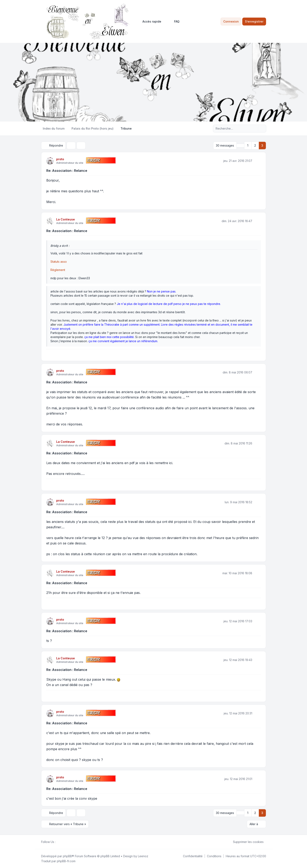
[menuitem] (150, 22)
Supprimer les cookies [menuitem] (246, 842)
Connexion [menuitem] (231, 21)
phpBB (67, 856)
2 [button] (255, 145)
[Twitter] (61, 842)
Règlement (58, 270)
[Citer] (257, 161)
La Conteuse (66, 219)
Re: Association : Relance (67, 171)
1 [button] (248, 145)
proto (60, 159)
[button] (240, 146)
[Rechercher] (254, 129)
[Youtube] (65, 842)
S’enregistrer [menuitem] (254, 21)
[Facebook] (58, 842)
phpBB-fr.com (66, 861)
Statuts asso (59, 262)
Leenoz (143, 856)
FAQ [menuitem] (174, 22)
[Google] (68, 842)
